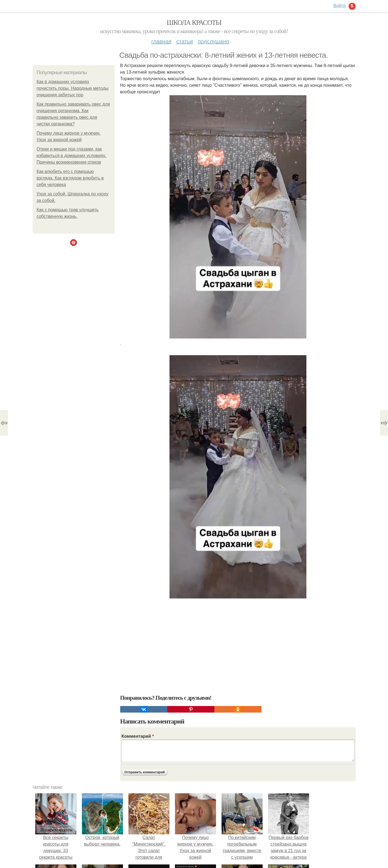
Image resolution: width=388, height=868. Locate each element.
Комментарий (138, 736)
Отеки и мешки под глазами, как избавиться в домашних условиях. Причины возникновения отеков (72, 156)
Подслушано (213, 41)
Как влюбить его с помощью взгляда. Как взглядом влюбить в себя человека (70, 178)
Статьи (185, 41)
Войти (340, 6)
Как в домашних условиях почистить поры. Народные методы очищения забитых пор (73, 88)
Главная (161, 41)
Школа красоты (194, 23)
